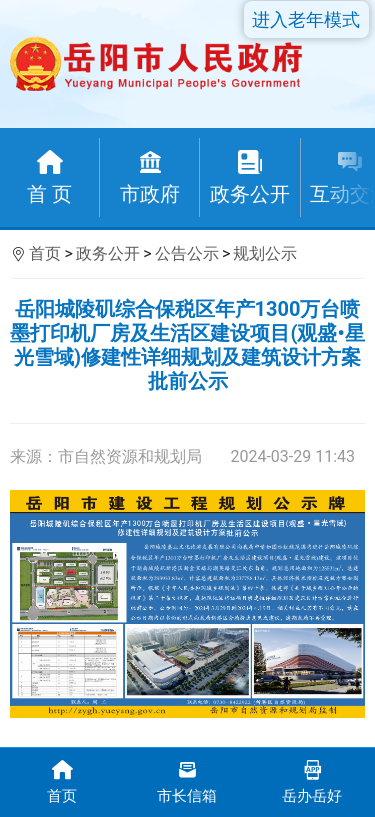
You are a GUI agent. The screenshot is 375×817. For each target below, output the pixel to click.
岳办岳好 (312, 780)
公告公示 (187, 253)
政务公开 (108, 253)
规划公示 (265, 253)
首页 (45, 253)
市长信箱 (187, 780)
